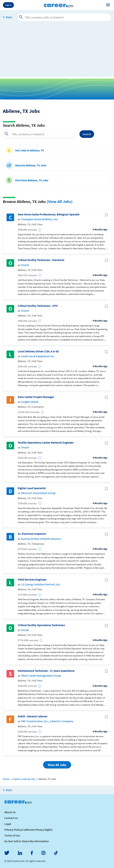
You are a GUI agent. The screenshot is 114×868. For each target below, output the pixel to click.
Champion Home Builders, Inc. (40, 219)
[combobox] (39, 134)
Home (6, 779)
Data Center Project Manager (36, 397)
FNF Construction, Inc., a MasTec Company (47, 721)
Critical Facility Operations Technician (41, 625)
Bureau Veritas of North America (41, 539)
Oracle (25, 265)
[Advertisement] (57, 52)
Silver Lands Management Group (41, 676)
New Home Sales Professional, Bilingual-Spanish (49, 214)
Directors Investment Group (38, 493)
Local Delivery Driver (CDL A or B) (38, 351)
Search (87, 134)
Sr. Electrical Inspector (32, 534)
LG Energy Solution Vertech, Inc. (41, 584)
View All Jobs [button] (57, 765)
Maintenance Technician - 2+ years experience (46, 671)
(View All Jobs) (60, 201)
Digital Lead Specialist (32, 488)
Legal (8, 824)
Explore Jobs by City (24, 779)
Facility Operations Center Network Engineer (46, 443)
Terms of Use (12, 835)
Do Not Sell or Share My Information (27, 841)
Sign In (8, 5)
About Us (10, 812)
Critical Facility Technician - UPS (38, 306)
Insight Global (30, 402)
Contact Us (11, 818)
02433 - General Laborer (33, 716)
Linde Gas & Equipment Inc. (38, 356)
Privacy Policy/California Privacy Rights (28, 830)
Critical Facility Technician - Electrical (41, 260)
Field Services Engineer (32, 580)
